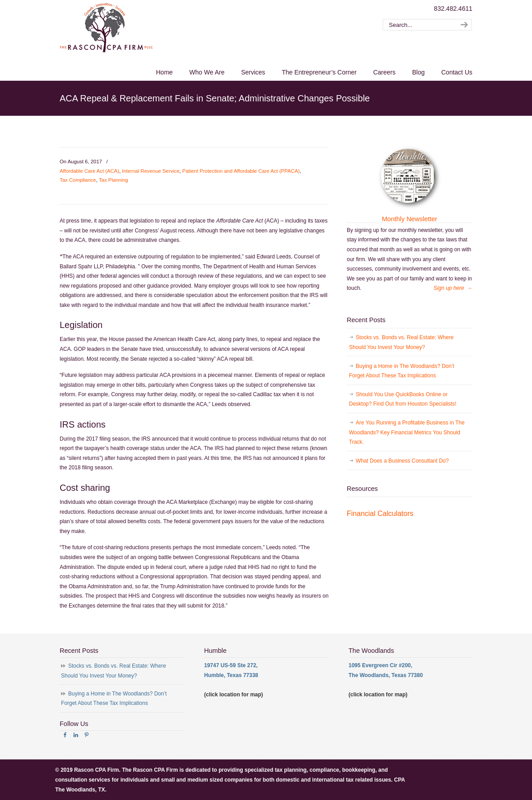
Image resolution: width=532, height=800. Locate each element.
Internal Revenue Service (151, 171)
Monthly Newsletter (409, 219)
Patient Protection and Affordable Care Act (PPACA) (241, 171)
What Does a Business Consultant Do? (402, 461)
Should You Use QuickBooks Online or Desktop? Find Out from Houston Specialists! (403, 399)
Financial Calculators (380, 514)
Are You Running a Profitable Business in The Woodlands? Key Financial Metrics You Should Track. (407, 432)
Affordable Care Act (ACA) (89, 171)
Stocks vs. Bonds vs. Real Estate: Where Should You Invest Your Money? (401, 342)
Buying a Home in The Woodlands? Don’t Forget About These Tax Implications (402, 371)
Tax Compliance (78, 180)
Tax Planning (113, 180)
